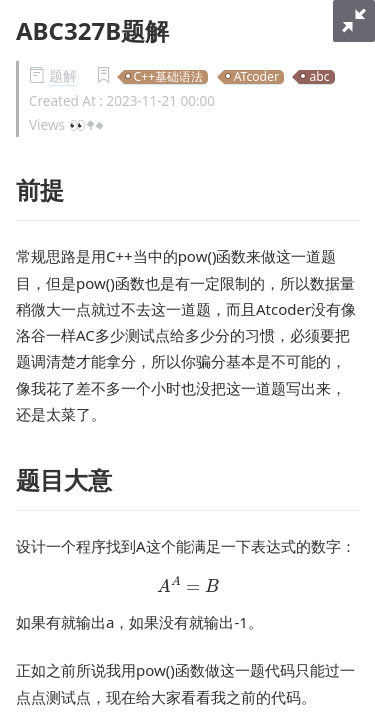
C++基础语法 (169, 77)
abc (319, 77)
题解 (63, 76)
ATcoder (256, 77)
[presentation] (188, 584)
